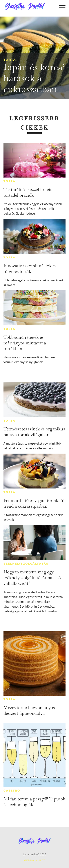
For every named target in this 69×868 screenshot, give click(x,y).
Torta (10, 60)
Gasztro (12, 791)
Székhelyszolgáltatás (26, 564)
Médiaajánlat (34, 860)
